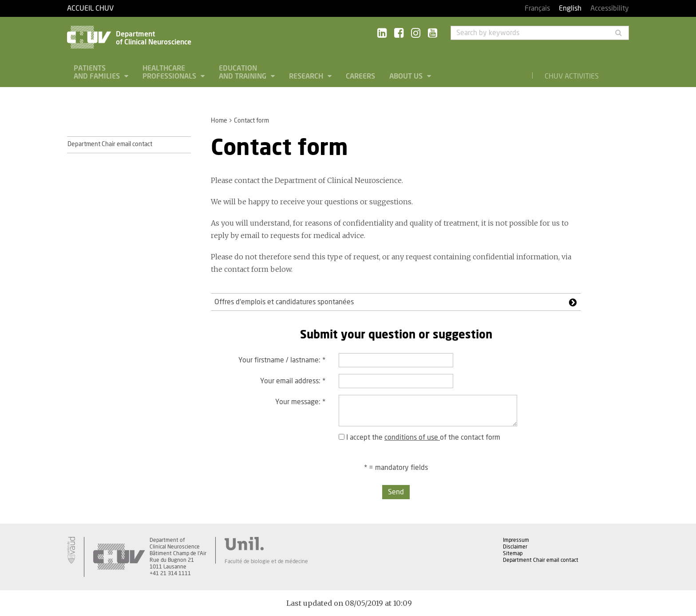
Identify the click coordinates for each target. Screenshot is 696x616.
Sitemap (513, 553)
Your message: (300, 402)
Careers (360, 76)
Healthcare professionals (170, 72)
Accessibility (610, 8)
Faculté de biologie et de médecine (266, 561)
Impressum (516, 540)
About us (407, 76)
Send (396, 492)
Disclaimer (515, 547)
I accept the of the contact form (419, 437)
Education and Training (243, 72)
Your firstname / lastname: (282, 360)
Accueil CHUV (90, 8)
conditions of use (412, 437)
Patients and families (98, 72)
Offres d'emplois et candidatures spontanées (284, 302)
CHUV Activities (572, 76)
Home (219, 121)
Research (307, 76)
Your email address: (293, 381)
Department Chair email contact (110, 144)
